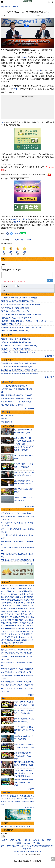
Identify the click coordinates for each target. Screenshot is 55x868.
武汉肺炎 (15, 587)
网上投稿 (18, 844)
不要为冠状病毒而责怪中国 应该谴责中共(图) (16, 319)
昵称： (4, 264)
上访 (20, 624)
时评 (3, 828)
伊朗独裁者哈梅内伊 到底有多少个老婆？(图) (17, 400)
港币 (22, 615)
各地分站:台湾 (18, 853)
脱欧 (16, 612)
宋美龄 (13, 638)
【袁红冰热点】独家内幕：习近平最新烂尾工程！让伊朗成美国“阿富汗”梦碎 (24, 774)
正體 (49, 2)
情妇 (26, 607)
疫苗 (5, 595)
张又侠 (23, 590)
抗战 (31, 635)
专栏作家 (6, 793)
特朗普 (25, 587)
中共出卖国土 (22, 595)
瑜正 (19, 803)
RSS (39, 844)
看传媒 (39, 847)
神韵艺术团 (16, 847)
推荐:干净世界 (6, 847)
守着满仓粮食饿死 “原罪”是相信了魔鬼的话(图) (18, 561)
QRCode (17, 234)
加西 (40, 853)
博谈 (14, 828)
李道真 (24, 797)
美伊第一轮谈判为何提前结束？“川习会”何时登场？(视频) (24, 731)
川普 (20, 587)
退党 (22, 598)
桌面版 (4, 841)
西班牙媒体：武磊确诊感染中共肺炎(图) (15, 312)
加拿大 (12, 612)
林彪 (22, 638)
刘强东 (32, 618)
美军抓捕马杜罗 (7, 423)
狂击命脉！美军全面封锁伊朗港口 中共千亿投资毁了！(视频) (24, 783)
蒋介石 (8, 638)
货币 (7, 615)
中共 (3, 601)
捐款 (43, 841)
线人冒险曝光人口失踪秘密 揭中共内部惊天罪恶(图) (19, 347)
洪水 (8, 595)
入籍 (32, 632)
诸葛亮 (7, 641)
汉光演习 (11, 598)
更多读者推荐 (50, 378)
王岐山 (18, 601)
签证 (25, 632)
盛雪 (26, 800)
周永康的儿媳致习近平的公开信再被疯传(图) (17, 514)
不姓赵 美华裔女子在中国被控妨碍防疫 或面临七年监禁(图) (21, 316)
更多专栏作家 (30, 808)
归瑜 (29, 797)
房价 (7, 621)
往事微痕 (14, 595)
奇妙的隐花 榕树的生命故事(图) (12, 406)
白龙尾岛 (28, 627)
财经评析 (15, 7)
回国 (28, 632)
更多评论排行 (50, 357)
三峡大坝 (18, 592)
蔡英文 (23, 618)
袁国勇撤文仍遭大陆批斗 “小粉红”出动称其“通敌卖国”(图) (21, 329)
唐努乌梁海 (15, 627)
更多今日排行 (30, 565)
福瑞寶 (45, 847)
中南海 (6, 607)
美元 (30, 612)
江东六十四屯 (6, 627)
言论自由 (21, 630)
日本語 (37, 856)
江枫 (22, 803)
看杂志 (29, 847)
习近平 (18, 590)
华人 (3, 632)
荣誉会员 (14, 219)
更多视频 (31, 790)
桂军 (27, 635)
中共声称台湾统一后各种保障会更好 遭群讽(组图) (18, 353)
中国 (2, 122)
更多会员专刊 (30, 410)
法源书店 (23, 847)
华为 (29, 607)
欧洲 (36, 853)
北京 (27, 618)
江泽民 (28, 604)
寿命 (14, 644)
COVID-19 (7, 590)
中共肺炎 (24, 57)
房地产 (27, 615)
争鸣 (7, 828)
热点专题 (6, 413)
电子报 (11, 841)
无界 (30, 850)
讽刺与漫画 (20, 828)
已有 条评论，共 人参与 (11, 270)
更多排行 (31, 696)
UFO (32, 598)
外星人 (10, 644)
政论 (10, 828)
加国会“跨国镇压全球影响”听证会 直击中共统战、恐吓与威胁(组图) (24, 442)
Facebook (27, 844)
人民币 (11, 615)
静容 (5, 803)
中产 (10, 618)
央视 (31, 630)
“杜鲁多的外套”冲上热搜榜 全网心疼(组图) (15, 309)
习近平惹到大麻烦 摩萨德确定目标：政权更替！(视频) (20, 374)
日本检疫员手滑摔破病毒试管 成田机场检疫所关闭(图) (20, 299)
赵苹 (29, 800)
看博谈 (8, 7)
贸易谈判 (17, 604)
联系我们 (50, 841)
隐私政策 (36, 841)
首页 (2, 7)
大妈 (3, 621)
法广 (27, 610)
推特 (33, 844)
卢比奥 (30, 587)
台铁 (13, 592)
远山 (3, 800)
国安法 (29, 592)
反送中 (18, 607)
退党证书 (51, 847)
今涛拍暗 (10, 797)
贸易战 (13, 590)
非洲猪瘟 (15, 621)
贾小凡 (19, 797)
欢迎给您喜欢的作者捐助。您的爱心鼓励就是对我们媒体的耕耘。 (24, 175)
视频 (4, 700)
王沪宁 (23, 604)
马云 (15, 89)
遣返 (21, 632)
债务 (23, 612)
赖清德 (23, 601)
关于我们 (19, 841)
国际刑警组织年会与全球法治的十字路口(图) (17, 396)
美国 (12, 604)
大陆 (20, 621)
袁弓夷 (29, 595)
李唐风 (18, 800)
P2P (24, 621)
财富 (7, 618)
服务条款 (28, 841)
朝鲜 (7, 612)
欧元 (15, 615)
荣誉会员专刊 (8, 383)
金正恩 (12, 601)
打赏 (44, 15)
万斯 (8, 604)
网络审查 (30, 624)
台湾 (19, 618)
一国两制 (22, 610)
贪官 (22, 607)
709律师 (15, 624)
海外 (11, 635)
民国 (23, 635)
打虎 (8, 610)
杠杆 (27, 612)
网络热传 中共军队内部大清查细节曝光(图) (16, 651)
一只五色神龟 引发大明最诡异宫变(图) (15, 387)
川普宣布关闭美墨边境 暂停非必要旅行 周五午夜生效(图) (21, 306)
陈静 (14, 800)
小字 (52, 15)
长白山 (22, 627)
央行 (20, 612)
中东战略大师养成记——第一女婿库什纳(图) (17, 403)
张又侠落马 (5, 420)
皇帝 (3, 641)
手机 (29, 641)
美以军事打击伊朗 (8, 417)
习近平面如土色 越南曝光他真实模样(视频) (16, 343)
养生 (21, 644)
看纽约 (34, 847)
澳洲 (20, 635)
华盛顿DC (31, 853)
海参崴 (14, 618)
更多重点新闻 (30, 507)
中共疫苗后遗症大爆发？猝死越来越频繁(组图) (17, 368)
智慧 (22, 641)
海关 (18, 632)
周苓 (10, 800)
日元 (19, 615)
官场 (12, 610)
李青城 (9, 803)
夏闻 (7, 800)
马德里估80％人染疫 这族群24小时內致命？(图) (17, 302)
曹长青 (32, 803)
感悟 (26, 641)
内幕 (10, 607)
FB (4, 612)
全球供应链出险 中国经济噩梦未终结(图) (15, 332)
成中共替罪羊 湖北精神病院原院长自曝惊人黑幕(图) (19, 364)
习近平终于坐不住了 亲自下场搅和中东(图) (16, 350)
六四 (28, 590)
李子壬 (27, 803)
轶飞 (32, 797)
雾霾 (27, 621)
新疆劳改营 (13, 630)
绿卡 (3, 635)
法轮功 (24, 624)
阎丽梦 (7, 601)
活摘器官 (8, 592)
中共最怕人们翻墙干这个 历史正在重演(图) (16, 340)
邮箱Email (4, 835)
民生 (7, 635)
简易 (15, 797)
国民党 (17, 598)
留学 (14, 632)
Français (25, 856)
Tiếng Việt (31, 856)
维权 (10, 624)
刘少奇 (27, 638)
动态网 (26, 850)
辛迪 (3, 806)
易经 (12, 641)
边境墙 (4, 604)
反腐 (5, 610)
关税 (32, 601)
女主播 (27, 630)
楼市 (31, 615)
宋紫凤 (4, 797)
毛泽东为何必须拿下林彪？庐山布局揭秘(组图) (18, 686)
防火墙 (6, 624)
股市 (40, 70)
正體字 (18, 856)
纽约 (25, 853)
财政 (3, 618)
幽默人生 (17, 641)
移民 (7, 632)
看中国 (16, 610)
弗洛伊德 (27, 598)
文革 (18, 644)
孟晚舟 (28, 601)
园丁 (22, 800)
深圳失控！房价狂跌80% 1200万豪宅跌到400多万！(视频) (23, 757)
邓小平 (18, 638)
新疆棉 (24, 592)
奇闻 (5, 644)
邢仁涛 (14, 803)
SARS (7, 630)
